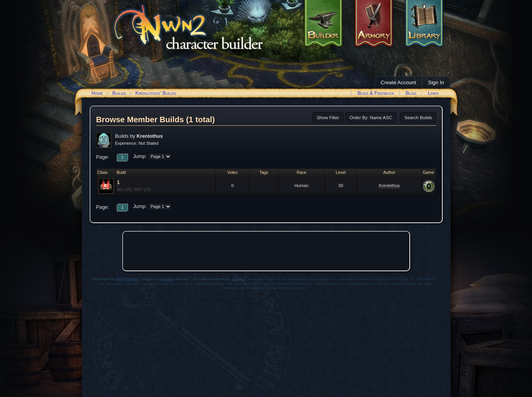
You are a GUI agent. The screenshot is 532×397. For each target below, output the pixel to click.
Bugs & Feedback (376, 93)
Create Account (398, 82)
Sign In (436, 82)
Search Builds (418, 118)
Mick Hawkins (128, 279)
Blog (411, 93)
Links (433, 93)
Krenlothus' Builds (156, 93)
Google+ (239, 279)
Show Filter (328, 118)
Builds (119, 93)
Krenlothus (389, 185)
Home (97, 93)
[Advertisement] (266, 251)
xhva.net (166, 279)
